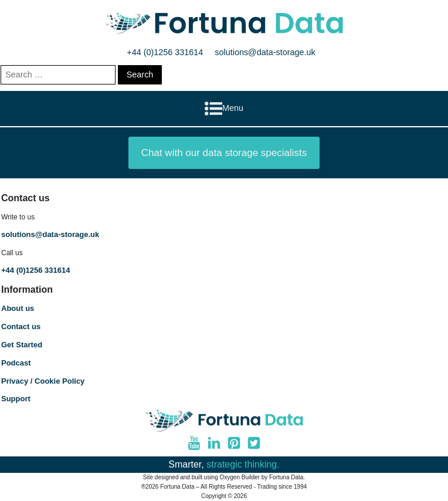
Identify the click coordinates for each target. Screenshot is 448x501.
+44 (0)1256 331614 (165, 52)
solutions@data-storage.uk (265, 52)
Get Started (22, 345)
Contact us (21, 326)
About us (18, 308)
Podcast (16, 363)
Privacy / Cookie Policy (43, 381)
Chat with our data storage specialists (224, 153)
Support (16, 399)
